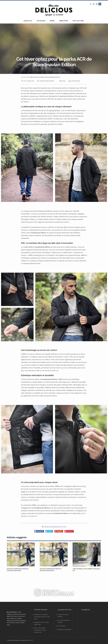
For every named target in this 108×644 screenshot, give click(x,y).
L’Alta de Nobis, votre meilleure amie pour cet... (86, 570)
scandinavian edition (58, 527)
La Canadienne (32, 516)
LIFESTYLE (28, 21)
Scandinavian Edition (66, 96)
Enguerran (29, 640)
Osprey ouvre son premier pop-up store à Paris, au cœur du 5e (42, 617)
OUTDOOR (41, 21)
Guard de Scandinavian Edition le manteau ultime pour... (18, 570)
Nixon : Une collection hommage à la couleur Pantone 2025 (40, 630)
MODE (53, 21)
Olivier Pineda (74, 81)
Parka (47, 527)
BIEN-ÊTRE (64, 21)
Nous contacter (62, 626)
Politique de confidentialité (64, 630)
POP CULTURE (79, 21)
